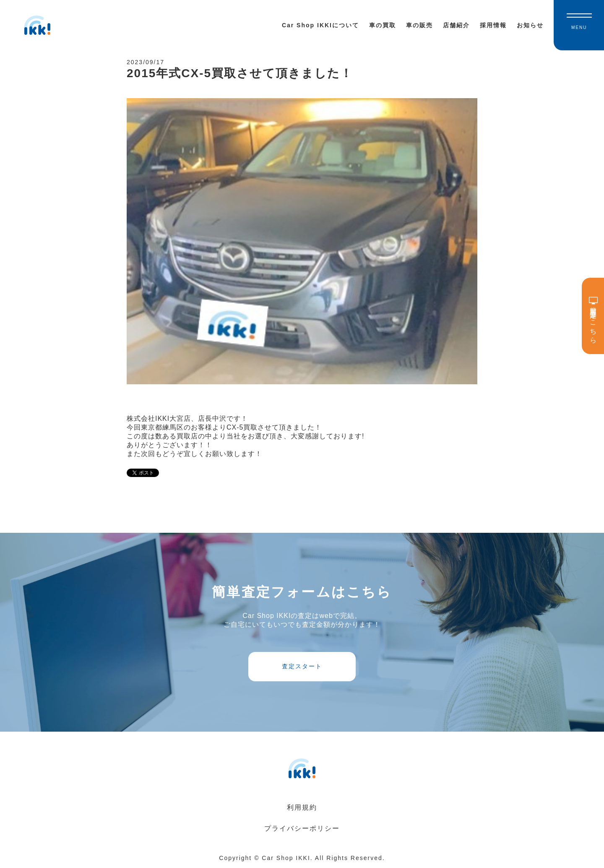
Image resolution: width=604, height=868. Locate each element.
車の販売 (419, 25)
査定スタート (302, 666)
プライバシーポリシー (302, 828)
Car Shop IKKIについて (320, 25)
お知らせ (530, 25)
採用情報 (493, 25)
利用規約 (302, 807)
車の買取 (383, 25)
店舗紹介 (456, 25)
